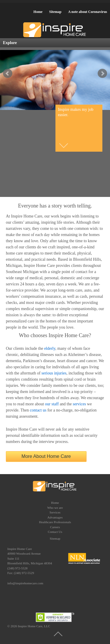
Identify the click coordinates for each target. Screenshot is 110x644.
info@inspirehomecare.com (25, 583)
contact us (38, 410)
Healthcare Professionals (55, 522)
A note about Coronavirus (88, 12)
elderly (50, 348)
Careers (55, 527)
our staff (52, 404)
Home (38, 12)
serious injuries (54, 373)
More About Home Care (46, 456)
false (8, 73)
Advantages (55, 517)
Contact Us (55, 532)
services (79, 404)
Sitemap (55, 12)
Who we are (55, 508)
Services (55, 512)
